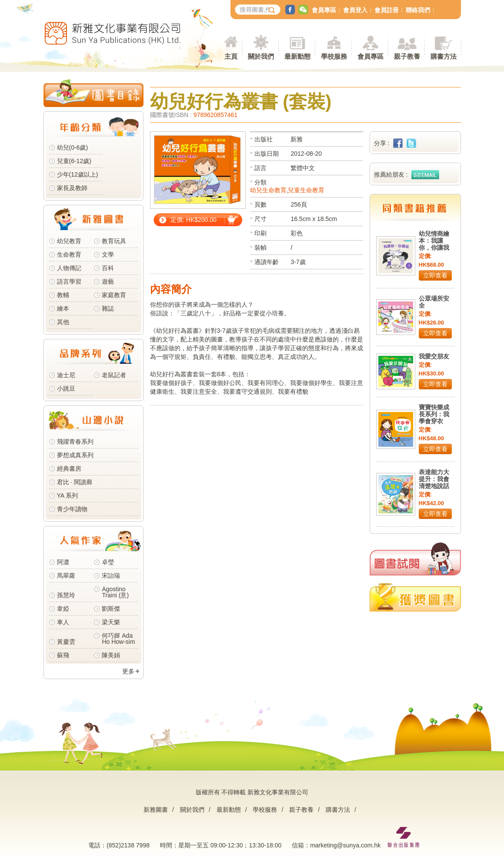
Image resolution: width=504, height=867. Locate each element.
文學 (108, 254)
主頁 (231, 56)
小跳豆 (66, 388)
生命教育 (69, 254)
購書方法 (338, 810)
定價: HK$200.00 (194, 220)
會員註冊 (387, 10)
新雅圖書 (156, 810)
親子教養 (301, 810)
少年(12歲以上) (78, 174)
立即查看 (435, 275)
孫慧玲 (66, 595)
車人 (63, 622)
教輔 (63, 295)
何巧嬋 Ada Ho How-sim (118, 639)
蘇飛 (63, 655)
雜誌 (108, 308)
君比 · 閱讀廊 (75, 482)
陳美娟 (111, 655)
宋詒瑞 (111, 576)
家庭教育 (114, 295)
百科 (108, 268)
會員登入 (355, 10)
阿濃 (63, 562)
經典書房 (69, 469)
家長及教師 (72, 188)
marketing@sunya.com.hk (345, 845)
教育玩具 (114, 241)
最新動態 (229, 810)
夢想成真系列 (75, 455)
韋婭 (63, 609)
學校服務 (334, 56)
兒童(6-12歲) (76, 161)
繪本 (63, 308)
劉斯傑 (111, 609)
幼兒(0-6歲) (73, 147)
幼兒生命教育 (268, 190)
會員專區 (324, 10)
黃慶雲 (66, 642)
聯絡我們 (418, 10)
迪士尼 (66, 375)
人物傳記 (69, 268)
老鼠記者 (114, 375)
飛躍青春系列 (75, 442)
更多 (128, 671)
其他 (63, 322)
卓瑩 (108, 562)
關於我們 (192, 810)
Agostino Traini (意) (115, 592)
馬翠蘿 (66, 576)
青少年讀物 (72, 509)
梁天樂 (111, 622)
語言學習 (69, 281)
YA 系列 (68, 495)
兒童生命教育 (306, 190)
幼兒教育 (69, 241)
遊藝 (108, 281)
